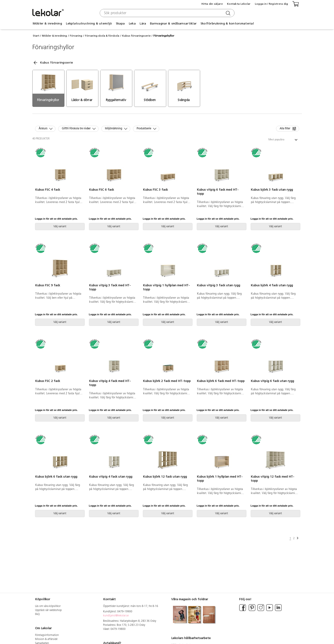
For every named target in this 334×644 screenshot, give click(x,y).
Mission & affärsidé (46, 639)
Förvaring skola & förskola (102, 36)
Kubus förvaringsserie (136, 36)
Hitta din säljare (212, 4)
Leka (132, 23)
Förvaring (76, 36)
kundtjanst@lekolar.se (116, 616)
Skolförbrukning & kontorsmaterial (227, 23)
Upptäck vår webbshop (48, 610)
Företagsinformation (47, 635)
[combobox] (167, 13)
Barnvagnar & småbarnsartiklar (173, 23)
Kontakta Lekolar (239, 4)
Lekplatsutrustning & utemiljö (89, 23)
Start (36, 36)
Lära (143, 23)
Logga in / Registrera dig (272, 4)
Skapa (120, 23)
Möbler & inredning (47, 23)
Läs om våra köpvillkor (48, 606)
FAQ (37, 614)
